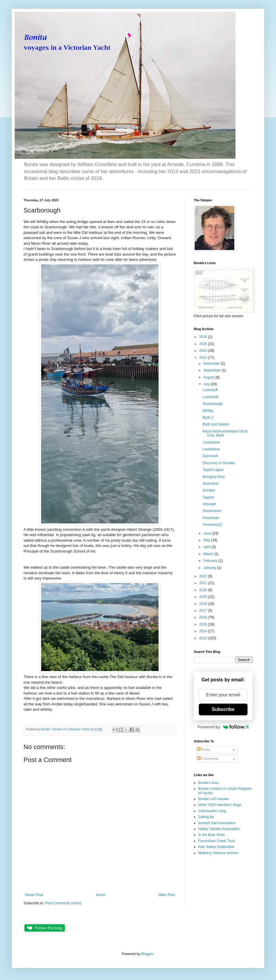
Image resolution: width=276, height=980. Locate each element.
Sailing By (206, 817)
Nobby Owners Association (219, 829)
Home (101, 895)
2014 (204, 631)
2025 (204, 344)
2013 (204, 638)
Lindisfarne (211, 442)
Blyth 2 (208, 418)
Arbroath (209, 504)
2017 (204, 611)
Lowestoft (210, 390)
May (207, 540)
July (207, 384)
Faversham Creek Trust (217, 841)
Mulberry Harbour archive (218, 853)
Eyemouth (211, 456)
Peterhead (211, 518)
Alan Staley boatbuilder (216, 847)
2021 (204, 583)
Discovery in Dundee (219, 463)
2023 (204, 358)
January (210, 568)
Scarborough (213, 404)
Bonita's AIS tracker (213, 799)
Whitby (208, 411)
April (207, 547)
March (209, 554)
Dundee (209, 490)
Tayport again (213, 470)
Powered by (223, 727)
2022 (204, 576)
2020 (204, 590)
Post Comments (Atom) (63, 903)
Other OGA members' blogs (220, 805)
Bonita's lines (208, 783)
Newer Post (34, 895)
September (213, 370)
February (211, 561)
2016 (204, 617)
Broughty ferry (214, 477)
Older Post (166, 895)
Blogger (147, 954)
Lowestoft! (211, 397)
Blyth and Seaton (216, 424)
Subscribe (223, 709)
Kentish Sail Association (217, 823)
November (212, 364)
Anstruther (211, 484)
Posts (204, 750)
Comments (208, 759)
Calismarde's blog (212, 811)
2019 (204, 597)
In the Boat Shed (211, 835)
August (209, 377)
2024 (204, 351)
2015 (204, 624)
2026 (204, 337)
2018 (204, 604)
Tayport (208, 497)
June (208, 533)
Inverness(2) (212, 525)
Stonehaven (212, 511)
